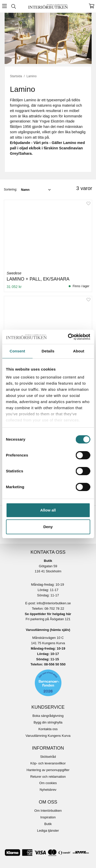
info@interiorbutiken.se (54, 603)
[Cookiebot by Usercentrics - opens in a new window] (68, 337)
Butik (48, 824)
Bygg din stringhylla (48, 722)
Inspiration (48, 817)
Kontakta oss (48, 729)
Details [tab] (48, 351)
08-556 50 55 (54, 664)
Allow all (48, 510)
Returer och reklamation (48, 777)
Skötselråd (48, 757)
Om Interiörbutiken (48, 811)
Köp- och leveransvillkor (48, 763)
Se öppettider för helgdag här (48, 614)
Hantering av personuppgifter (48, 770)
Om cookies (48, 783)
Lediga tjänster (48, 831)
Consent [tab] (17, 351)
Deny (48, 527)
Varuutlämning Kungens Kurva (48, 736)
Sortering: (10, 190)
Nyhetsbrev (48, 790)
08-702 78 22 (54, 609)
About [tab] (79, 351)
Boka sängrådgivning (48, 716)
